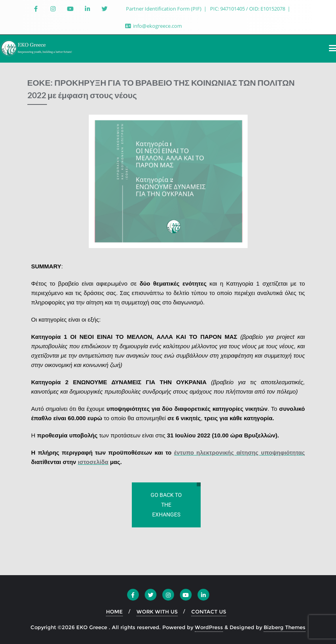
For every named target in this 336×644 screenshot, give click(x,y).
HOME (114, 612)
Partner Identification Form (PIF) (164, 9)
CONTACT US (209, 612)
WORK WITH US (157, 612)
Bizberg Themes (285, 627)
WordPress (209, 627)
